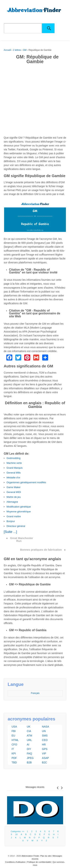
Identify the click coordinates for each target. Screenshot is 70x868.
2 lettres (17, 50)
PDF (14, 758)
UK (28, 727)
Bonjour (11, 521)
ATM (29, 736)
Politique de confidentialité (39, 862)
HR (44, 745)
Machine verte (14, 463)
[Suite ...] (10, 532)
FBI (14, 731)
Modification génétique (19, 507)
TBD (14, 762)
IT (13, 749)
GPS (45, 749)
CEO (45, 740)
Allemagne (12, 502)
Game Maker (14, 487)
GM (25, 50)
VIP (44, 753)
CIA (29, 731)
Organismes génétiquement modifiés (26, 482)
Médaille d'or (13, 478)
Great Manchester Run (22, 540)
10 (16, 834)
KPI (14, 753)
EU (13, 736)
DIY (29, 749)
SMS (45, 736)
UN (44, 731)
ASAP (45, 758)
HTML (15, 740)
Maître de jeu (14, 497)
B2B (29, 762)
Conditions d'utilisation (15, 862)
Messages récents (35, 787)
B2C (45, 762)
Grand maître (14, 516)
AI (28, 745)
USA (14, 727)
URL (29, 740)
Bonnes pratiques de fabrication (41, 550)
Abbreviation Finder (30, 856)
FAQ (29, 753)
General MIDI (14, 492)
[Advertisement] (35, 101)
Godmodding (13, 458)
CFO (14, 745)
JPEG (30, 758)
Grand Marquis (15, 468)
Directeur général (16, 526)
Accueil (7, 50)
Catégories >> (18, 831)
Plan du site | (46, 856)
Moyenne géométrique (19, 512)
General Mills (14, 473)
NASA (46, 727)
